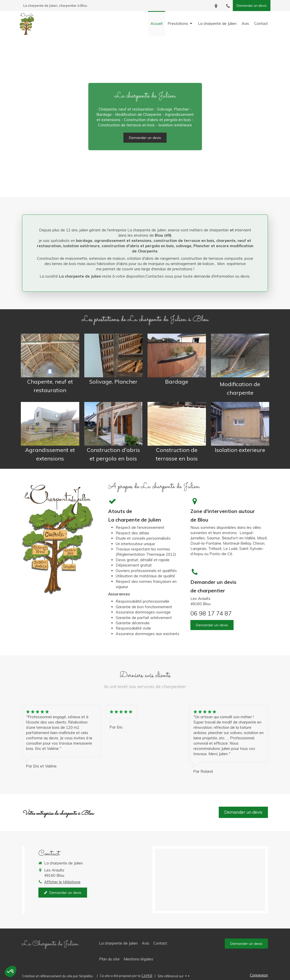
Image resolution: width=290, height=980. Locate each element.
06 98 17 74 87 (211, 613)
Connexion (259, 975)
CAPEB (147, 976)
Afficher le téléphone (62, 882)
